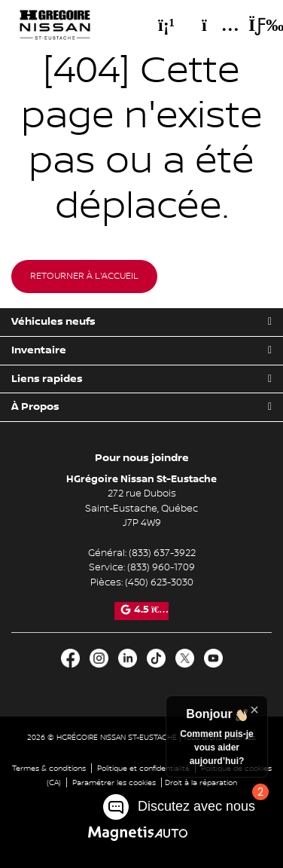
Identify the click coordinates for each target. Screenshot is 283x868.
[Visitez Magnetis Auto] (142, 833)
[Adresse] (213, 25)
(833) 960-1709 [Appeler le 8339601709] (161, 567)
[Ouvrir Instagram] (99, 658)
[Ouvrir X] (185, 658)
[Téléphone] (166, 25)
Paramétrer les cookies (114, 782)
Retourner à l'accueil (84, 276)
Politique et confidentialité (143, 768)
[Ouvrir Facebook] (70, 658)
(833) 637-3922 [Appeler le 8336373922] (162, 553)
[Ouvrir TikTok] (156, 658)
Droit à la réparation (201, 782)
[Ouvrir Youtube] (213, 658)
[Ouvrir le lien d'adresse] (141, 508)
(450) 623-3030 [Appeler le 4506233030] (159, 582)
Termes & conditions (49, 768)
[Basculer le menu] (254, 25)
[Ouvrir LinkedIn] (128, 658)
